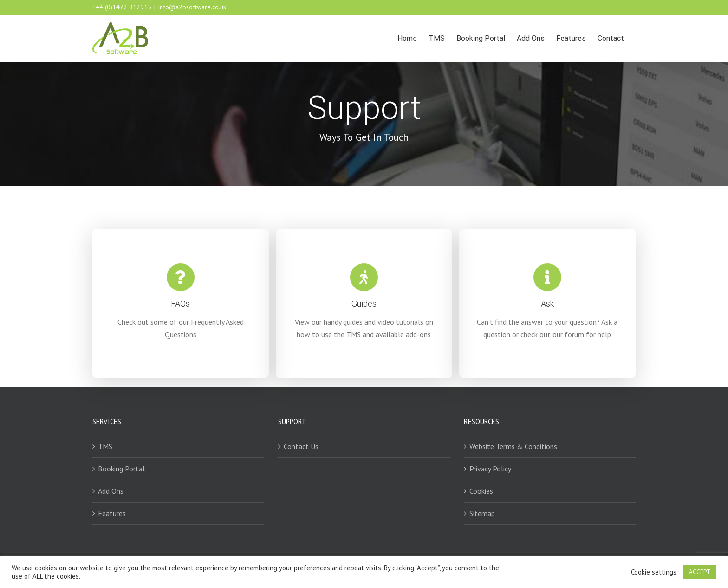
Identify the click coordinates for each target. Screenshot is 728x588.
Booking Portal (121, 469)
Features (112, 513)
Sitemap (482, 513)
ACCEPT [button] (700, 572)
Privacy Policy (490, 469)
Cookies (481, 491)
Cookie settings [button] (654, 572)
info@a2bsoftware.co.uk (192, 7)
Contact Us (301, 446)
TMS (105, 446)
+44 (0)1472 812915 (122, 7)
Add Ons (111, 491)
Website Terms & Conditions (513, 446)
